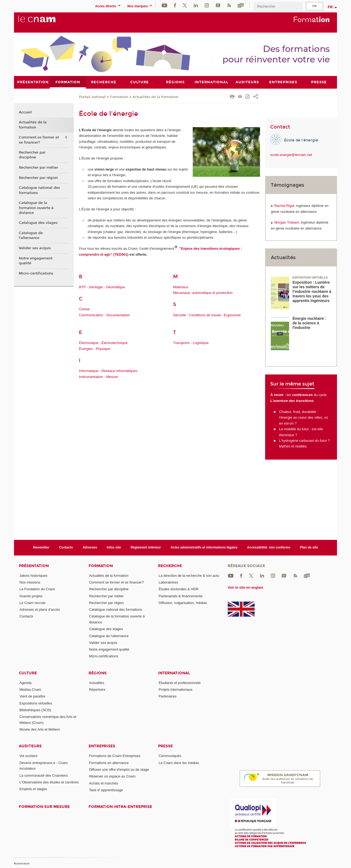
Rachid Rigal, (285, 206)
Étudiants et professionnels (180, 683)
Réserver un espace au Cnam (112, 776)
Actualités (97, 683)
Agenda (25, 683)
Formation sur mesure (44, 807)
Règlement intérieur (146, 547)
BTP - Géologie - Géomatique (102, 287)
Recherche (170, 566)
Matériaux (181, 287)
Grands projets (31, 596)
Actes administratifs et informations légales (204, 547)
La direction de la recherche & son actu (189, 575)
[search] (278, 6)
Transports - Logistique (191, 343)
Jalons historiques (33, 575)
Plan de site (309, 547)
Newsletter (41, 547)
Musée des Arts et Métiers (40, 729)
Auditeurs (30, 746)
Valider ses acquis (35, 248)
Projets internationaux (175, 690)
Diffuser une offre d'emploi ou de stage (119, 770)
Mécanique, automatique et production (203, 293)
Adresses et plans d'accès (40, 610)
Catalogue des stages (38, 223)
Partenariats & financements (180, 596)
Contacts (66, 547)
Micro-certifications (36, 273)
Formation (119, 97)
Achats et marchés (104, 783)
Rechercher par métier (38, 168)
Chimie (84, 309)
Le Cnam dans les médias (179, 763)
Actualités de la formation (155, 97)
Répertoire (97, 690)
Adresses (90, 547)
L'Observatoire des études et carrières (49, 782)
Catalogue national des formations (39, 190)
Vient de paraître (32, 696)
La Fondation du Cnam (37, 589)
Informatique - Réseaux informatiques (108, 371)
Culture (28, 673)
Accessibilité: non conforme (269, 547)
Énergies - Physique (94, 348)
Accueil (25, 112)
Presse (165, 746)
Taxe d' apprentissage (106, 790)
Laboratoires (168, 582)
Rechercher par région (38, 178)
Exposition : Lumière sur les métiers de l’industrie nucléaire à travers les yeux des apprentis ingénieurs (312, 291)
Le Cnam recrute (32, 603)
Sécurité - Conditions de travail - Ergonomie (207, 315)
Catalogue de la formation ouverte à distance (36, 208)
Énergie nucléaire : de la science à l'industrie (309, 323)
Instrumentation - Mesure (98, 376)
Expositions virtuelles (36, 703)
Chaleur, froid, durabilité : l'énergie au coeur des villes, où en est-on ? (304, 417)
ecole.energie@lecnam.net (291, 155)
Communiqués (170, 756)
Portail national (92, 97)
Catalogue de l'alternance (31, 235)
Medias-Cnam (30, 690)
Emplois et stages (33, 789)
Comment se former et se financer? (39, 140)
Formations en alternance (109, 763)
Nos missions (30, 582)
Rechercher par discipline (32, 155)
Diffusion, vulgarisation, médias (183, 603)
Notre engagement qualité (36, 261)
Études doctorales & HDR (178, 589)
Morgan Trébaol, (287, 222)
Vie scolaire (28, 756)
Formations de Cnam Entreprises (115, 756)
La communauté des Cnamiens (44, 775)
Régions (98, 673)
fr (330, 7)
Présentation (34, 566)
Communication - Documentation (104, 315)
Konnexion (22, 863)
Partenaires (167, 696)
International (174, 673)
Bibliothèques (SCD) (35, 710)
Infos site (114, 547)
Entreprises (102, 746)
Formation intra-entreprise (120, 807)
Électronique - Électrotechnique (103, 343)
